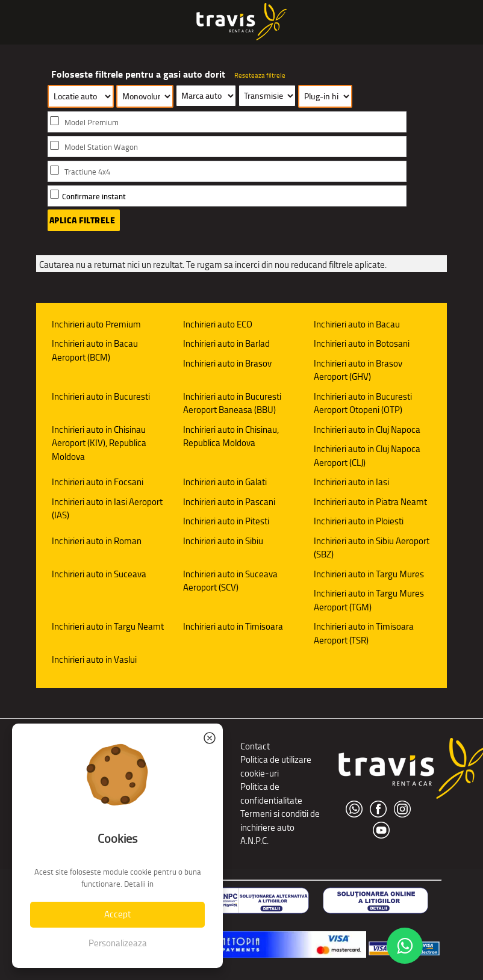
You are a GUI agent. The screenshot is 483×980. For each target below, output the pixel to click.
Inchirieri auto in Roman (97, 541)
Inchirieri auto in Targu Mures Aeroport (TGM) (369, 600)
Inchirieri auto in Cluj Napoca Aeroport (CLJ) (367, 456)
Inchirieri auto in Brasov (227, 363)
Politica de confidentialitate (271, 793)
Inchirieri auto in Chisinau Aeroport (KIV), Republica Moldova (99, 443)
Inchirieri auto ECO (218, 324)
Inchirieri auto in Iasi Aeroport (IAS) (107, 509)
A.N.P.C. (254, 841)
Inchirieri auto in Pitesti (226, 521)
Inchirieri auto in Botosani (362, 343)
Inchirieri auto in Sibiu (223, 541)
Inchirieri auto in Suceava (99, 574)
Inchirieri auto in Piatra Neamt (370, 502)
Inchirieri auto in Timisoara (233, 626)
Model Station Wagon (101, 147)
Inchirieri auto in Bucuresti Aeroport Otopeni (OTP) (363, 403)
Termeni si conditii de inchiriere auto (280, 820)
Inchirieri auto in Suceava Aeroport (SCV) (230, 581)
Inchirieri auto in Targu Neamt (108, 626)
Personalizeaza (118, 943)
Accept (117, 914)
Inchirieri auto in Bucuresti (101, 396)
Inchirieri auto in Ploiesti (359, 521)
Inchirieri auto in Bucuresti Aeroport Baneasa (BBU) (232, 403)
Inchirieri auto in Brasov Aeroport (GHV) (358, 370)
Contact (255, 746)
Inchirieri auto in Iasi (351, 482)
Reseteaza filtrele (260, 75)
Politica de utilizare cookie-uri (276, 766)
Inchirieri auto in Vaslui (94, 659)
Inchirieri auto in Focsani (98, 482)
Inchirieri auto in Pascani (229, 502)
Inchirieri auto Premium (96, 324)
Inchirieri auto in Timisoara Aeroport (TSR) (364, 633)
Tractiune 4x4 (87, 172)
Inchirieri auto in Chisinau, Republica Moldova (231, 436)
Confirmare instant (94, 197)
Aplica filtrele (83, 220)
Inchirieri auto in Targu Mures (369, 574)
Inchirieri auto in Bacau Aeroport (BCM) (95, 350)
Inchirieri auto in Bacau (357, 324)
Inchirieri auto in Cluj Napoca (367, 430)
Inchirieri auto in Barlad (226, 343)
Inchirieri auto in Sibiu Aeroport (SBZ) (372, 548)
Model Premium (92, 123)
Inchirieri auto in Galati (225, 482)
